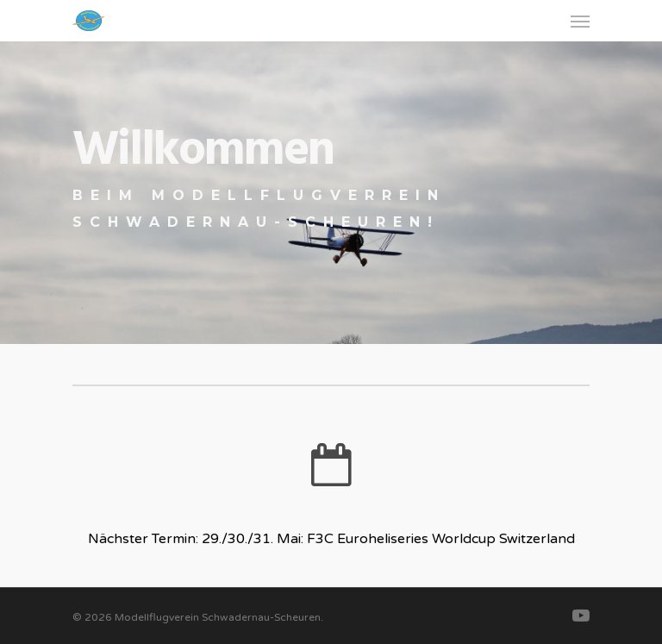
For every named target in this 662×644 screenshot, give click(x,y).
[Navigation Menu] (580, 21)
